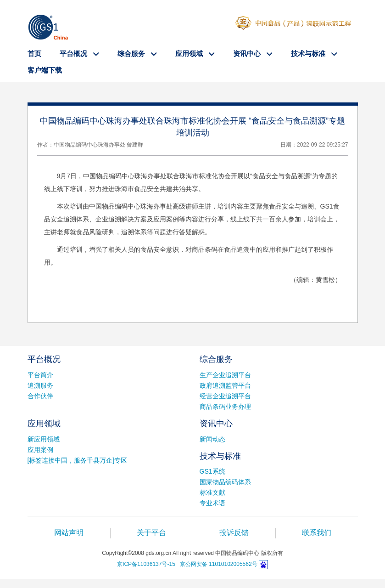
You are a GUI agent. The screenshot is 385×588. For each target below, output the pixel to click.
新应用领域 (44, 439)
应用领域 (190, 54)
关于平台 (151, 533)
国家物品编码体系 (225, 482)
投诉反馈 (234, 533)
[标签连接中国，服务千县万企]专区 (78, 460)
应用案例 (40, 450)
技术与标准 (309, 54)
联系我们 (317, 533)
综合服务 (132, 54)
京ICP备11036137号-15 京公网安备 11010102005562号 (187, 564)
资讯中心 (248, 54)
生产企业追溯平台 (225, 375)
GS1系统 (212, 471)
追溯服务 (40, 385)
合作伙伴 (40, 396)
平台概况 (74, 54)
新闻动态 (212, 439)
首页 (34, 54)
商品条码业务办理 (225, 407)
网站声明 (69, 533)
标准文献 (212, 492)
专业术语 (212, 503)
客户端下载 (45, 70)
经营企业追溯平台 (225, 396)
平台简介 (40, 375)
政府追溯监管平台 (225, 385)
